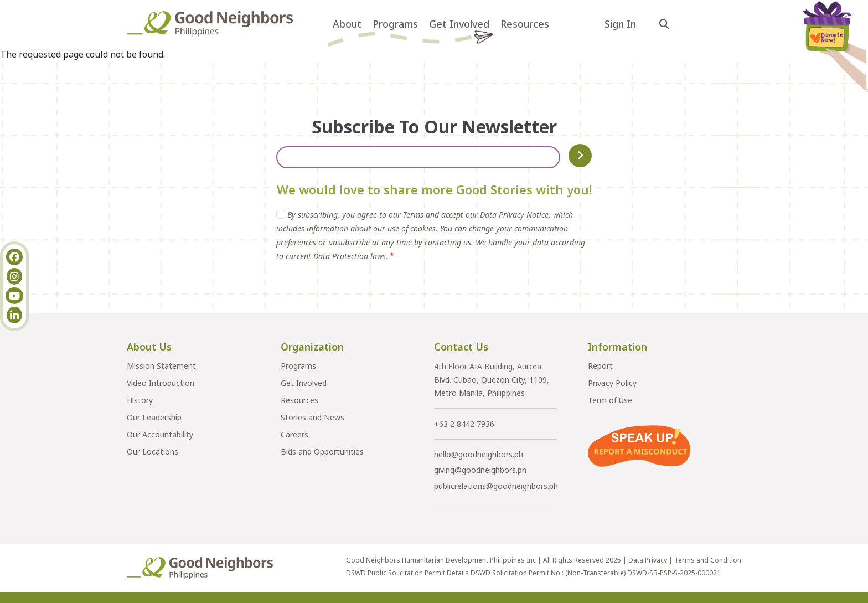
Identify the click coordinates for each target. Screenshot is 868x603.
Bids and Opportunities (322, 452)
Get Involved (459, 24)
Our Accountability (160, 434)
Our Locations (153, 452)
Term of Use (610, 400)
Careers (294, 434)
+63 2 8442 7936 (464, 424)
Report (600, 366)
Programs (395, 24)
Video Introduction (161, 383)
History (140, 400)
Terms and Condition (708, 560)
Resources (525, 24)
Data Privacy (648, 560)
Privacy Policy (612, 383)
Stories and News (312, 417)
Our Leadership (154, 417)
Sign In (620, 24)
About (347, 24)
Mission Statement (161, 366)
